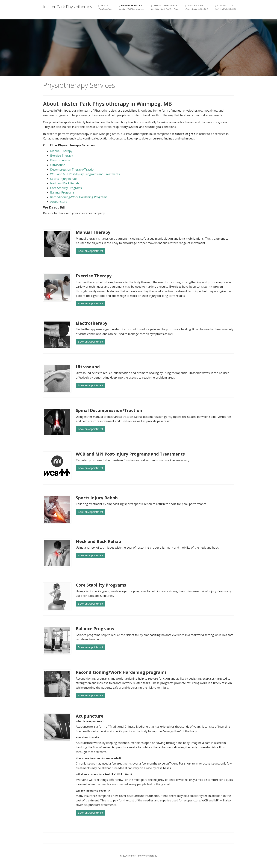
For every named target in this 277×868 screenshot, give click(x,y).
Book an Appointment (91, 251)
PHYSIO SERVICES (132, 7)
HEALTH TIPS (197, 7)
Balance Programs (62, 192)
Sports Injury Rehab (63, 179)
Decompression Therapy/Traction (73, 170)
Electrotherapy (60, 160)
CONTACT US (225, 7)
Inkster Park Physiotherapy (68, 7)
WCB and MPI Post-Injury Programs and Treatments (85, 174)
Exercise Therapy (62, 156)
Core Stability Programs (66, 188)
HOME (105, 7)
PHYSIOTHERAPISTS (165, 7)
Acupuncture (59, 202)
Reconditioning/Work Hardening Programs (79, 197)
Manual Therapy (61, 151)
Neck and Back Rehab (64, 183)
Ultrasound (58, 165)
